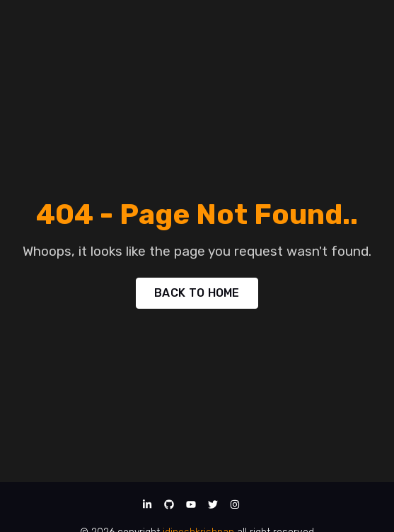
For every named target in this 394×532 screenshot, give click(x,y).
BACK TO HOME (197, 293)
